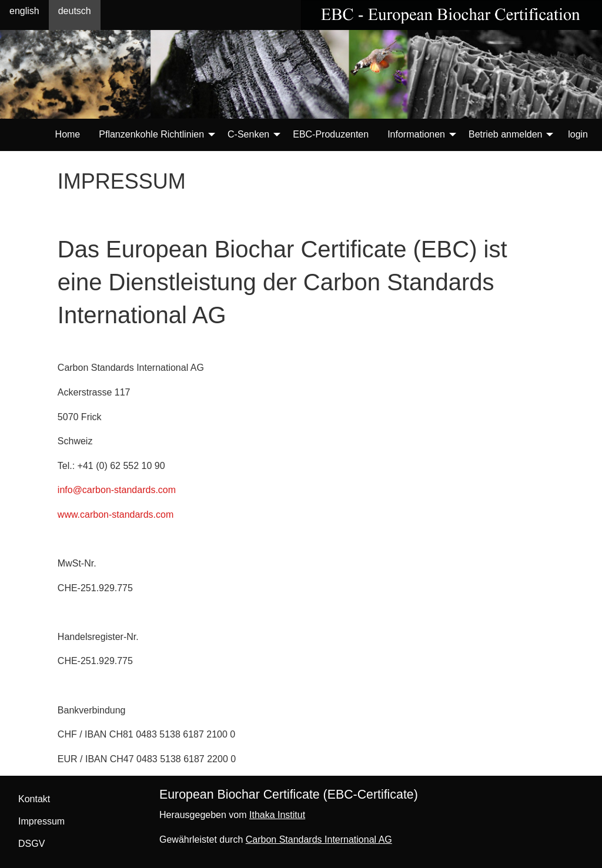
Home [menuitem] (68, 134)
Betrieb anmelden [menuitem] (505, 134)
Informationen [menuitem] (416, 134)
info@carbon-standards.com (117, 490)
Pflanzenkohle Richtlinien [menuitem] (151, 134)
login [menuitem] (578, 134)
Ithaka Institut (277, 815)
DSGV (31, 844)
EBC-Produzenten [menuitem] (331, 134)
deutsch (75, 11)
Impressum (41, 821)
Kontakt (34, 799)
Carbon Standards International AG (319, 839)
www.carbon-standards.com (116, 515)
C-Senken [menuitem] (248, 134)
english (24, 11)
